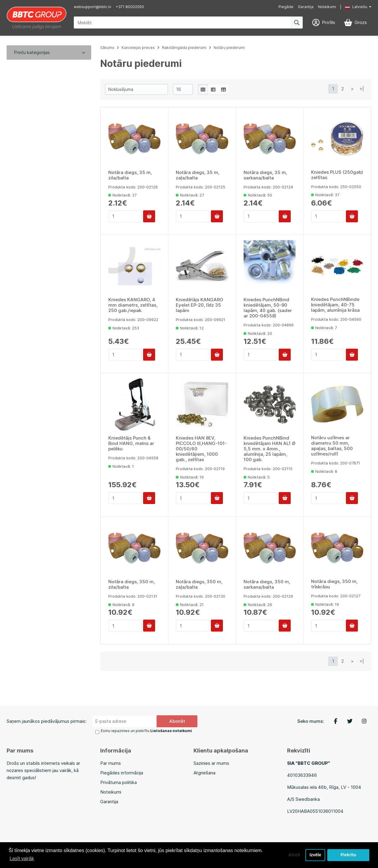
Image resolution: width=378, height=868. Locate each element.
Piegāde (286, 7)
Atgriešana (204, 772)
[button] (354, 7)
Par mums (111, 763)
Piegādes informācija (122, 772)
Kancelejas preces (138, 48)
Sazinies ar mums (211, 763)
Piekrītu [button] (348, 855)
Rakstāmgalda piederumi (184, 48)
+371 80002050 (130, 7)
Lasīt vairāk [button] (22, 859)
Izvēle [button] (315, 855)
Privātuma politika (118, 782)
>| (362, 89)
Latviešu (356, 7)
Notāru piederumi (229, 48)
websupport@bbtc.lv (93, 7)
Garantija (306, 7)
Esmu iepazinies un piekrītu (146, 731)
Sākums (107, 48)
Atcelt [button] (294, 855)
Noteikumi (327, 7)
